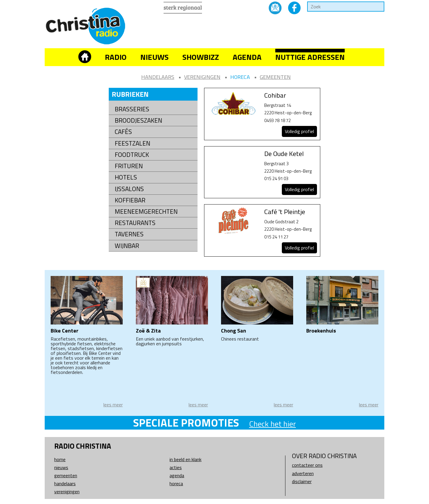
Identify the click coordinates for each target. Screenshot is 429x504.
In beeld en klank (185, 459)
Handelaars (158, 77)
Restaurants (135, 223)
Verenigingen (202, 77)
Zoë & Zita (148, 331)
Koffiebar (130, 200)
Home (60, 459)
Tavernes (129, 234)
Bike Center (64, 331)
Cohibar (275, 95)
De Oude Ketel (284, 154)
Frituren (129, 166)
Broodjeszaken (138, 120)
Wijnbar (127, 246)
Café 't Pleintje (285, 212)
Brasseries (132, 109)
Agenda (247, 57)
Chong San (234, 331)
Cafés (123, 132)
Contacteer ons (307, 465)
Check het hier (272, 424)
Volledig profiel (299, 131)
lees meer (113, 405)
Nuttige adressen (310, 57)
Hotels (126, 177)
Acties (176, 467)
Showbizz (201, 57)
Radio (116, 57)
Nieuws (154, 57)
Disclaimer (302, 481)
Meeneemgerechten (146, 212)
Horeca (240, 77)
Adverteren (303, 473)
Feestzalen (132, 143)
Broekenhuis (321, 331)
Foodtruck (132, 155)
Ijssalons (129, 189)
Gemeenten (275, 77)
